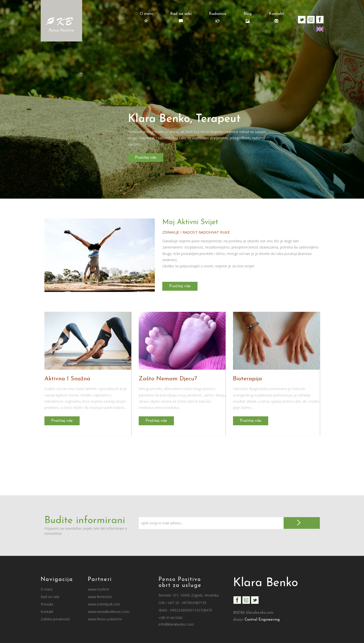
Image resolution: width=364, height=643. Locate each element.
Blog (248, 18)
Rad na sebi (181, 18)
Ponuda (47, 604)
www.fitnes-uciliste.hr (105, 619)
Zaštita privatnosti (55, 619)
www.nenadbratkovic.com (109, 612)
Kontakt (276, 18)
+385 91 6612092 (171, 618)
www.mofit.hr (99, 589)
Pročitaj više (146, 157)
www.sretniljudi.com (104, 604)
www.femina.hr (100, 597)
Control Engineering (262, 620)
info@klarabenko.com (176, 624)
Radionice (218, 18)
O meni (146, 18)
